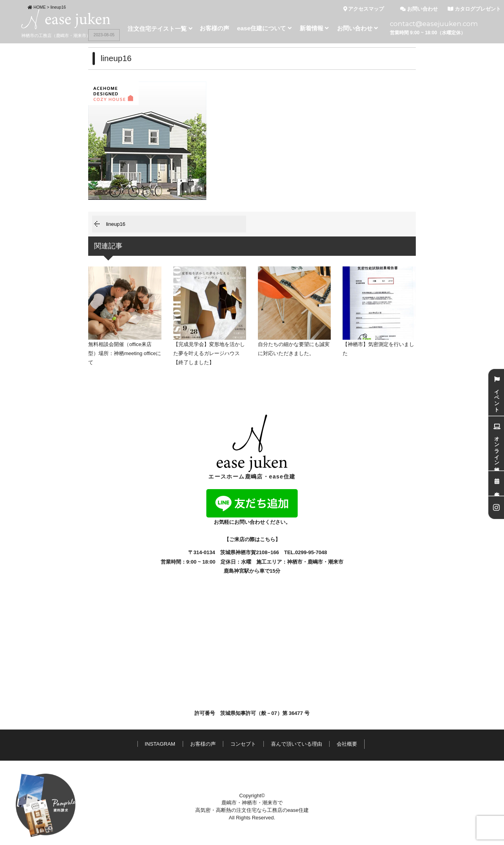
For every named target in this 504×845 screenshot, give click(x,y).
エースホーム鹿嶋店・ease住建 (252, 447)
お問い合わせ (419, 9)
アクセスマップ (364, 9)
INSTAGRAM (160, 744)
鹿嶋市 (315, 562)
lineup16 (116, 224)
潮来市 (336, 562)
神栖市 (295, 562)
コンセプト (243, 744)
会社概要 (347, 744)
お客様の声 (203, 744)
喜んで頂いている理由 (296, 744)
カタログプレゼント (474, 9)
